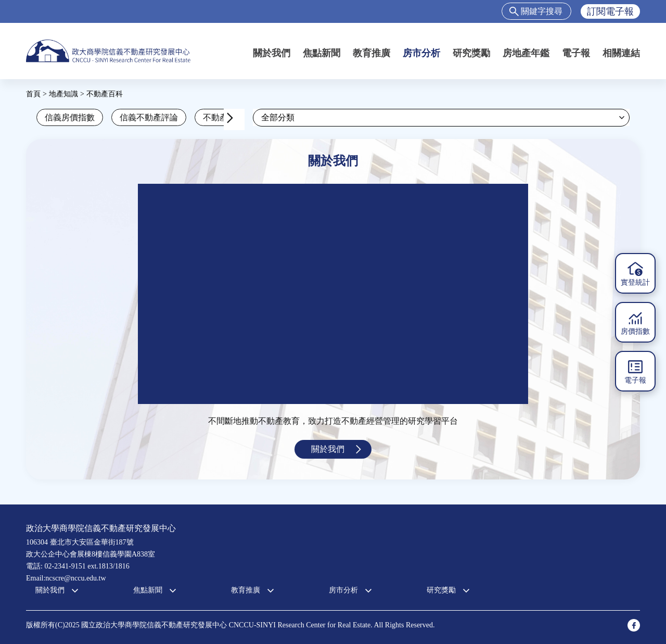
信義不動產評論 (149, 117)
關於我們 (272, 53)
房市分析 (421, 53)
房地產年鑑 (526, 53)
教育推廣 (372, 53)
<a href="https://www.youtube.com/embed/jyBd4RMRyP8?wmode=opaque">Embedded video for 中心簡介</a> (333, 294)
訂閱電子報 (610, 11)
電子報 (576, 53)
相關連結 (621, 53)
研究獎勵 (471, 53)
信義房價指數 (70, 117)
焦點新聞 (322, 53)
